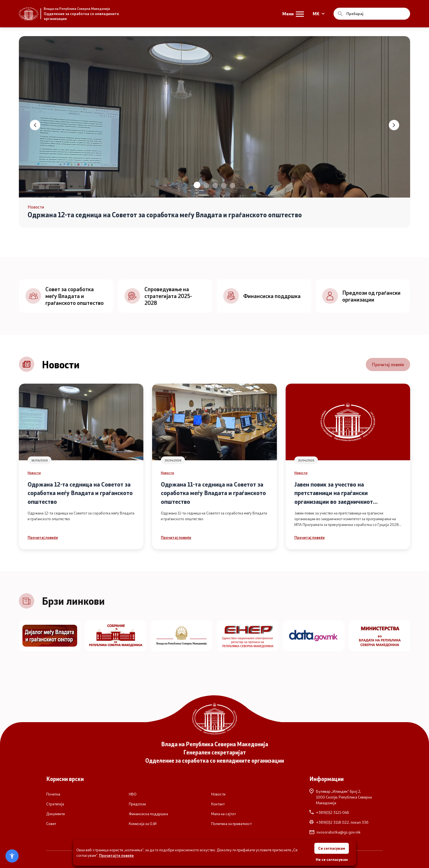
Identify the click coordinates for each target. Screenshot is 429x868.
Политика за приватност (231, 824)
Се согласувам (332, 848)
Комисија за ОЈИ (143, 824)
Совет (51, 824)
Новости (34, 473)
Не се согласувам (332, 859)
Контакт (218, 804)
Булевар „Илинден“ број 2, (346, 797)
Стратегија (55, 804)
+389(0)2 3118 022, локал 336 (339, 822)
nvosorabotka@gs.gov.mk (335, 832)
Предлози (137, 804)
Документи (56, 814)
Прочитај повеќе (388, 364)
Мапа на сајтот (224, 814)
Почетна (53, 794)
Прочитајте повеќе (116, 855)
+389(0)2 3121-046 (329, 812)
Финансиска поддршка (148, 814)
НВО (133, 794)
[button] (197, 185)
